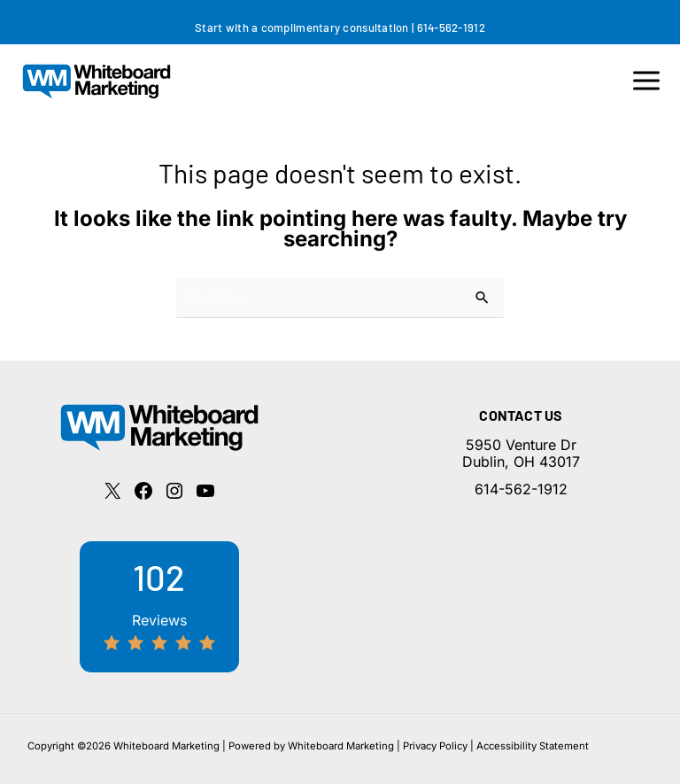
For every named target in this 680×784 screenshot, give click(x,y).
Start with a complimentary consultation (302, 27)
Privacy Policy (435, 746)
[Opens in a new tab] (112, 491)
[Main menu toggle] (646, 81)
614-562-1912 (451, 27)
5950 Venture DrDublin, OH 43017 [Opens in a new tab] (521, 453)
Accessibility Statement (533, 746)
